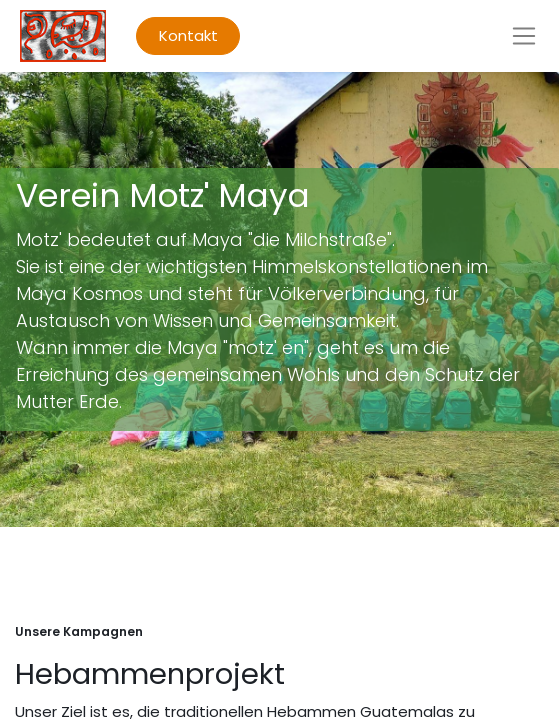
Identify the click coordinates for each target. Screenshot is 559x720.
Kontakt (188, 35)
